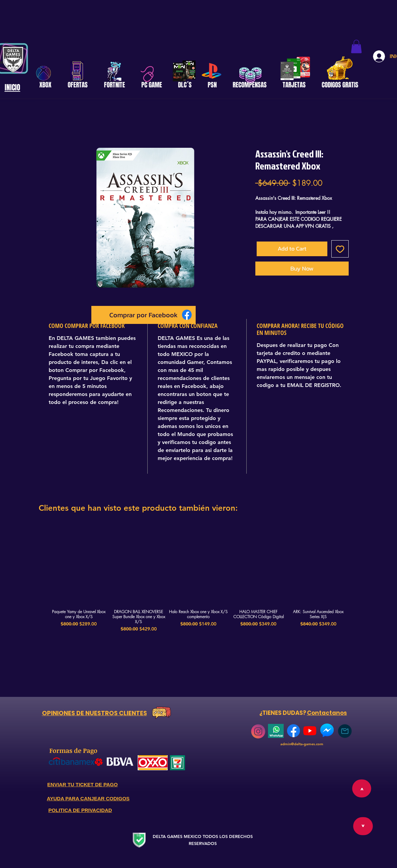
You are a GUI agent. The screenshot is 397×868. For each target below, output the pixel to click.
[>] (363, 826)
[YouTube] (310, 731)
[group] (199, 579)
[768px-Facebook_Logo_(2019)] (293, 731)
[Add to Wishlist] (340, 249)
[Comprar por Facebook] (143, 315)
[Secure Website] (139, 840)
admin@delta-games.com (302, 744)
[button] (356, 47)
